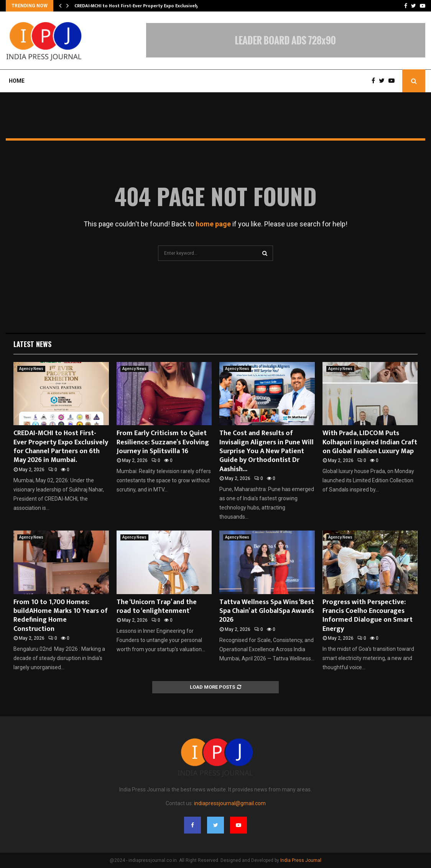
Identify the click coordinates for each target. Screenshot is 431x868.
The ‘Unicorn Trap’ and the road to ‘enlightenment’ (157, 607)
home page (213, 224)
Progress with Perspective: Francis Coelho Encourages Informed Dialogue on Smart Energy (368, 616)
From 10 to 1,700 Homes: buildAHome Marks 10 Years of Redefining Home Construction (61, 616)
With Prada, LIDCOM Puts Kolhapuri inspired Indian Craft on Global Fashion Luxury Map (370, 442)
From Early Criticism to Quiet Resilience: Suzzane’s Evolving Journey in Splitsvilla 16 (163, 442)
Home (17, 81)
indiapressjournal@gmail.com (230, 803)
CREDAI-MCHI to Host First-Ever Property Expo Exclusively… (138, 6)
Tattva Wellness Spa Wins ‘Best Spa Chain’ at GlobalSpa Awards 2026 (267, 611)
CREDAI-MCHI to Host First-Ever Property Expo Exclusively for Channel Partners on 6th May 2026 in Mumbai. (61, 447)
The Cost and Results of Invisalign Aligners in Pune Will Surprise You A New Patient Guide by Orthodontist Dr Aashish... (266, 451)
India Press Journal (301, 860)
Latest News (32, 344)
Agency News (31, 369)
